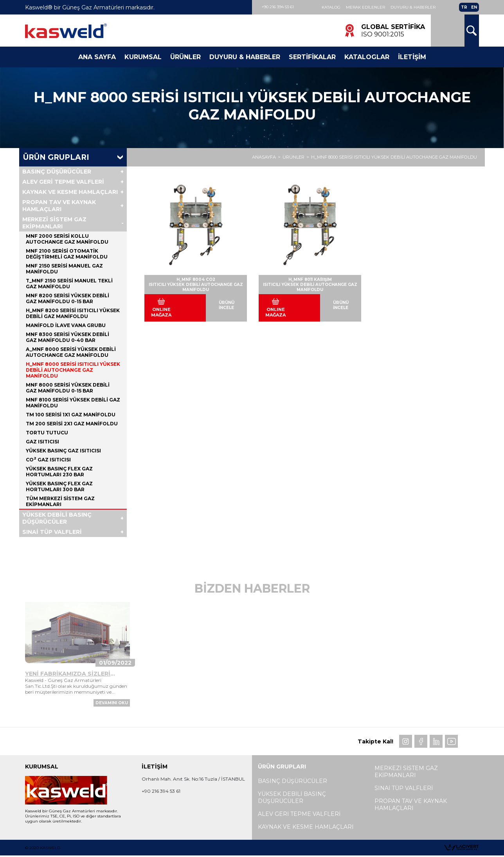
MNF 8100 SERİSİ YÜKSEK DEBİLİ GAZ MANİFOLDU (73, 403)
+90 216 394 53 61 (278, 7)
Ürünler (185, 57)
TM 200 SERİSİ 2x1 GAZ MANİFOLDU (72, 424)
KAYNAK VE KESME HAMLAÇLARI (70, 192)
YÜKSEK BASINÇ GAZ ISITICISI (63, 451)
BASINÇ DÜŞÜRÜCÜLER (57, 172)
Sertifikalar (312, 57)
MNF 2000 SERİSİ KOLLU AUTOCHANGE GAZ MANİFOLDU (67, 239)
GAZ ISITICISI (42, 442)
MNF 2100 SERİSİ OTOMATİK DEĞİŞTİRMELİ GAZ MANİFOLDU (67, 254)
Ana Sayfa (97, 57)
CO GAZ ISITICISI (48, 460)
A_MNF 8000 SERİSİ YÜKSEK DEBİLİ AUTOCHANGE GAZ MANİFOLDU (71, 352)
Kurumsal (143, 57)
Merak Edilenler (365, 7)
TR (464, 7)
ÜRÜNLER (293, 157)
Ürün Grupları (56, 157)
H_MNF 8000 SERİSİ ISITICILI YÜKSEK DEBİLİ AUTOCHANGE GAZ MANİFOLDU (394, 157)
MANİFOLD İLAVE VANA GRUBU (66, 325)
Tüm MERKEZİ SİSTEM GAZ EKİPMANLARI (60, 501)
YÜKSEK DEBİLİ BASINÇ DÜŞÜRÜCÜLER (57, 518)
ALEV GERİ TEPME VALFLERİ (63, 182)
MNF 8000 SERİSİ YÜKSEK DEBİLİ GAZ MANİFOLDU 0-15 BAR (68, 388)
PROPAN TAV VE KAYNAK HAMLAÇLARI (59, 206)
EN (474, 7)
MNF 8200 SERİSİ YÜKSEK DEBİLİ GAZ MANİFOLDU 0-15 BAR (67, 298)
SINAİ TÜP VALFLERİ (52, 532)
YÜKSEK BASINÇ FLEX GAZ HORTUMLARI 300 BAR (59, 486)
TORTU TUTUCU (47, 433)
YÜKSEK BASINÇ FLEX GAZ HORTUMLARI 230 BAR (59, 472)
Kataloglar (367, 57)
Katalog (331, 7)
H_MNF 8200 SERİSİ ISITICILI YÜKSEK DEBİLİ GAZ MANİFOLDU (73, 313)
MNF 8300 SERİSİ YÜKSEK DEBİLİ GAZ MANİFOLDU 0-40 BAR (67, 337)
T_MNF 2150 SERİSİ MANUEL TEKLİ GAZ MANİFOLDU (69, 284)
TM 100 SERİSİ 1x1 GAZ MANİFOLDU (71, 415)
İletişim (412, 57)
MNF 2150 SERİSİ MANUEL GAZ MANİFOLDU (64, 269)
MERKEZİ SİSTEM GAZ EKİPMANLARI (54, 223)
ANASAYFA (264, 157)
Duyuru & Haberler (413, 7)
